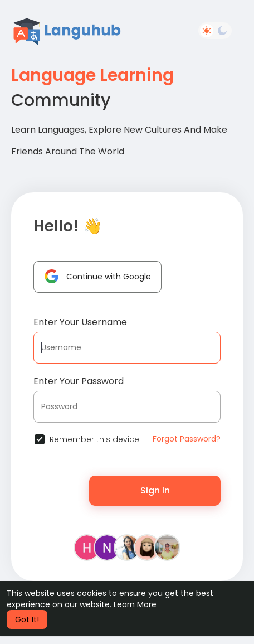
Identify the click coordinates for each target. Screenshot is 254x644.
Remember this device (94, 439)
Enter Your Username (80, 322)
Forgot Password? (187, 439)
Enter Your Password (79, 381)
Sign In (155, 490)
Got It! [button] (27, 619)
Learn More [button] (135, 604)
